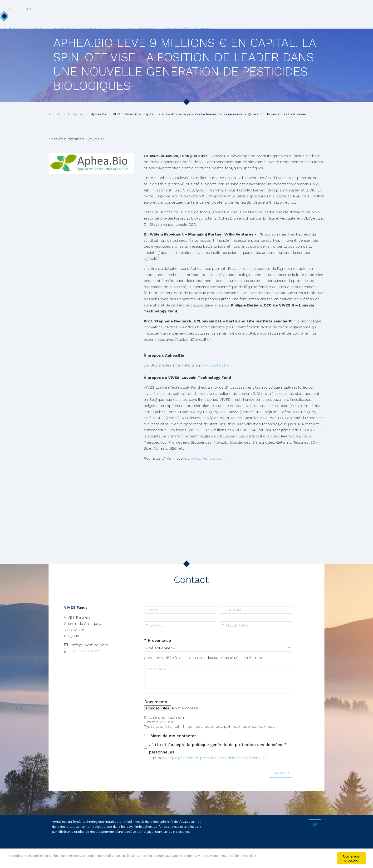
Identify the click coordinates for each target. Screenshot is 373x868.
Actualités (248, 18)
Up (315, 824)
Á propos (68, 18)
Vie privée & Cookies (69, 850)
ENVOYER (281, 773)
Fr (301, 9)
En (322, 9)
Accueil (54, 114)
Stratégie (157, 18)
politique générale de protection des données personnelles (214, 758)
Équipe (95, 18)
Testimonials (211, 18)
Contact (280, 18)
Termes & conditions (108, 850)
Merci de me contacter (173, 736)
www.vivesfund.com (208, 458)
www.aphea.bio (217, 365)
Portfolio (124, 18)
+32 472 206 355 (86, 651)
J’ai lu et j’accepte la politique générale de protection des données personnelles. (216, 748)
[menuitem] (68, 19)
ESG (182, 18)
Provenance (159, 640)
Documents (156, 702)
